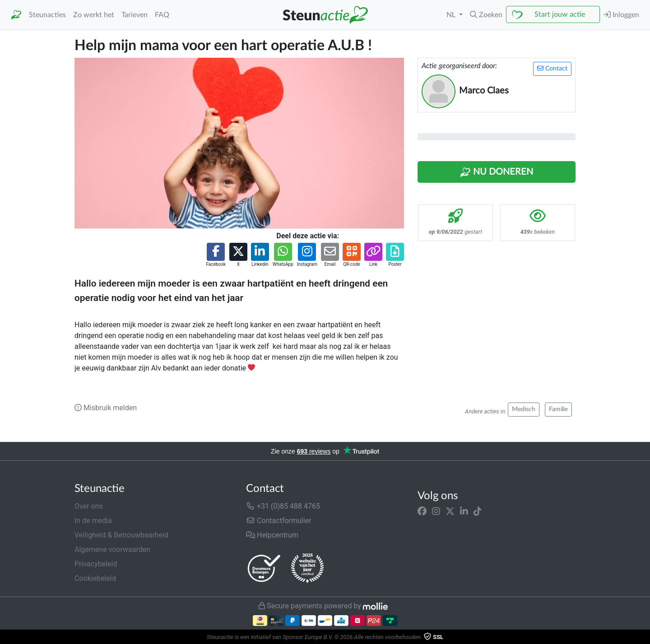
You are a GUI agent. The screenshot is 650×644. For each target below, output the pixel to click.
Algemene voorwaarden (112, 549)
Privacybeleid (96, 564)
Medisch (524, 409)
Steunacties (47, 15)
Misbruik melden (106, 408)
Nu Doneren (497, 172)
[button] (486, 15)
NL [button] (452, 15)
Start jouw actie (560, 14)
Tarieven (135, 15)
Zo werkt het (94, 15)
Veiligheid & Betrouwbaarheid (121, 535)
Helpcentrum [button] (272, 535)
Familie (558, 409)
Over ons (89, 506)
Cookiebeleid (95, 578)
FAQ (162, 15)
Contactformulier (279, 521)
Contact (552, 68)
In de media (93, 521)
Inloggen (621, 15)
